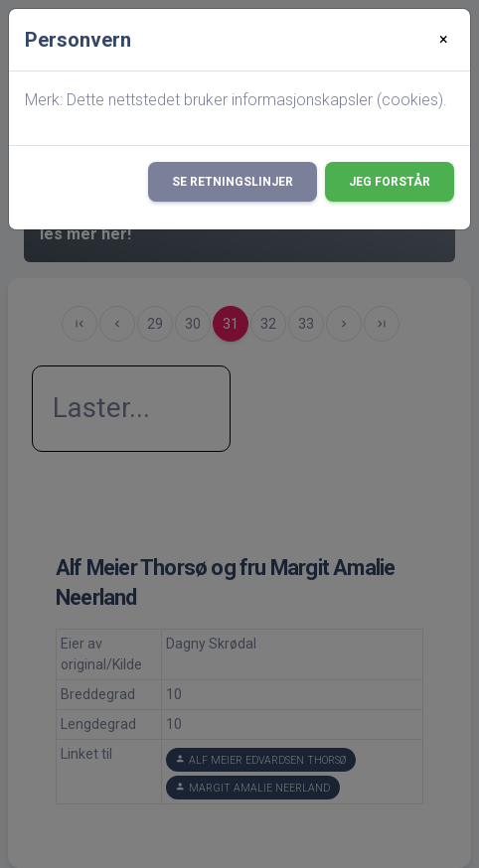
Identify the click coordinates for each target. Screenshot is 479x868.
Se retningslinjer (233, 182)
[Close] (444, 40)
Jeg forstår (390, 182)
